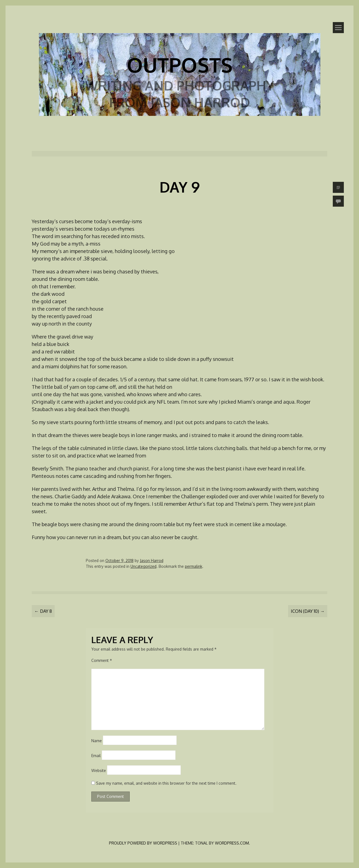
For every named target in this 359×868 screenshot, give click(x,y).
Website (99, 770)
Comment (102, 660)
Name (97, 741)
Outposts (180, 65)
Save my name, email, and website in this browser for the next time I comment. (166, 783)
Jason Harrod (152, 561)
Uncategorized (143, 566)
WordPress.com (232, 843)
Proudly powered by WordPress (143, 843)
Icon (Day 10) (308, 611)
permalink (194, 566)
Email (96, 756)
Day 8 (43, 611)
